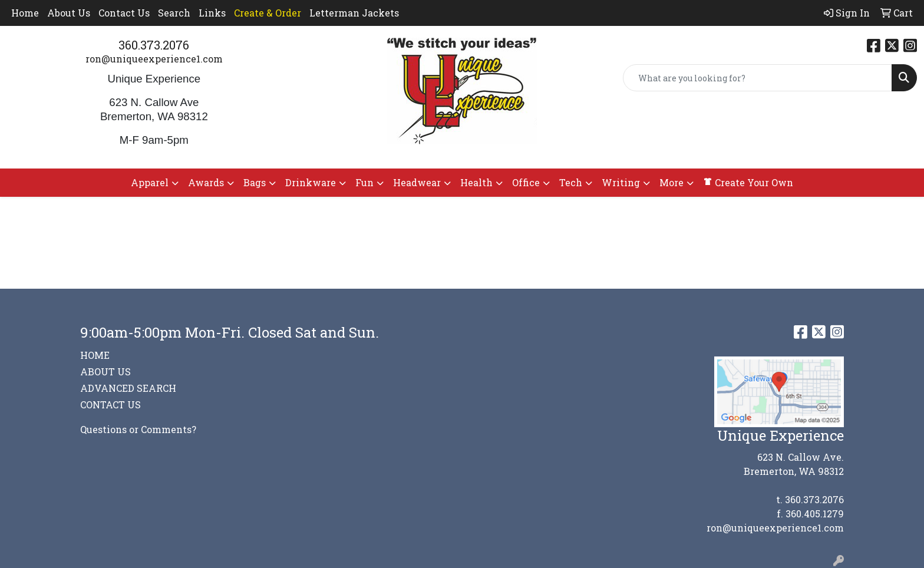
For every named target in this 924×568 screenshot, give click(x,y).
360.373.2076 (154, 45)
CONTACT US (110, 404)
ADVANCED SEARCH (128, 388)
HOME (95, 355)
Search (174, 13)
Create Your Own (748, 182)
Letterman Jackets (354, 13)
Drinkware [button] (311, 182)
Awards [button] (206, 182)
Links (212, 13)
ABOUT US (105, 371)
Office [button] (526, 182)
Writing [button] (621, 182)
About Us (69, 13)
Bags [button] (255, 182)
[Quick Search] (758, 78)
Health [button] (476, 182)
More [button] (671, 182)
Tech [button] (571, 182)
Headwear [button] (417, 182)
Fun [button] (364, 182)
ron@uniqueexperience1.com (154, 59)
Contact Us (124, 13)
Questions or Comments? (138, 429)
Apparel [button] (150, 182)
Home (25, 13)
